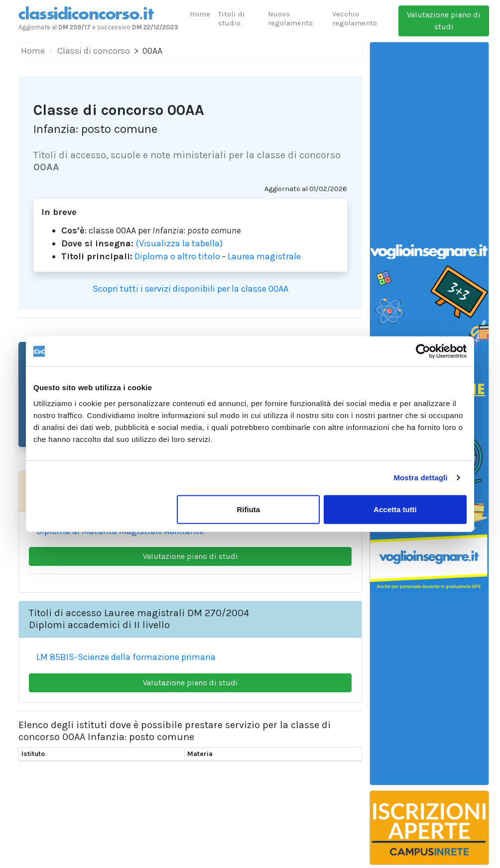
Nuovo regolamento (290, 18)
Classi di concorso (94, 51)
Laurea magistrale (264, 256)
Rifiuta (249, 509)
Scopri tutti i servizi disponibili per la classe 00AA (190, 289)
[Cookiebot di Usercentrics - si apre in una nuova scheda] (423, 351)
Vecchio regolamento (355, 18)
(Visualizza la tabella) (179, 243)
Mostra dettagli (420, 478)
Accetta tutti (395, 509)
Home (200, 14)
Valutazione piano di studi (444, 21)
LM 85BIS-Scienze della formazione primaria (126, 657)
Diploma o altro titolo (177, 256)
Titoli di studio (232, 18)
